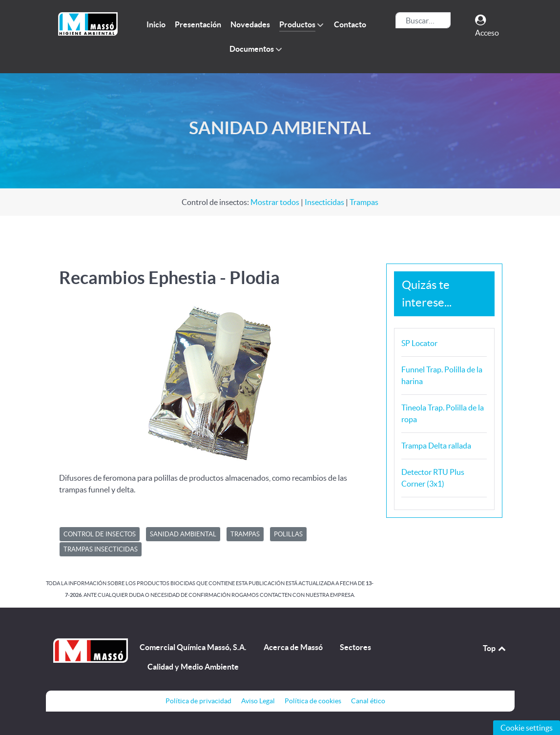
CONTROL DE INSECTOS (100, 534)
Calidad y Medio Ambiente (193, 667)
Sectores (355, 647)
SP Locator (419, 343)
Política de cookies (313, 701)
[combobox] (423, 20)
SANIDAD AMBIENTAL (183, 534)
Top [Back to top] (495, 648)
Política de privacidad (198, 701)
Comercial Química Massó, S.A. (193, 647)
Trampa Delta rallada (436, 446)
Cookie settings (527, 728)
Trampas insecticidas (101, 549)
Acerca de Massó (293, 647)
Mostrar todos (275, 202)
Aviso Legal (258, 701)
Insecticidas (324, 202)
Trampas (364, 202)
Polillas (288, 534)
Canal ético (368, 701)
